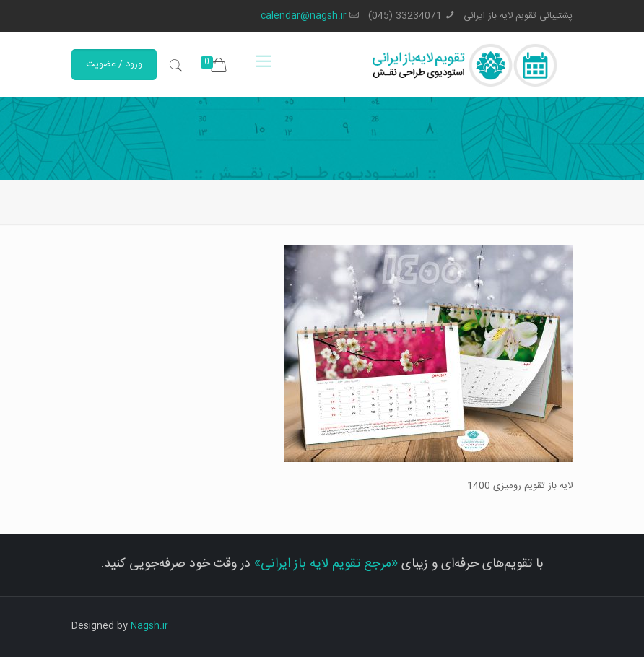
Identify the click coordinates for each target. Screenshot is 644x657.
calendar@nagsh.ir (304, 16)
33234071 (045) (405, 16)
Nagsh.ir (149, 626)
